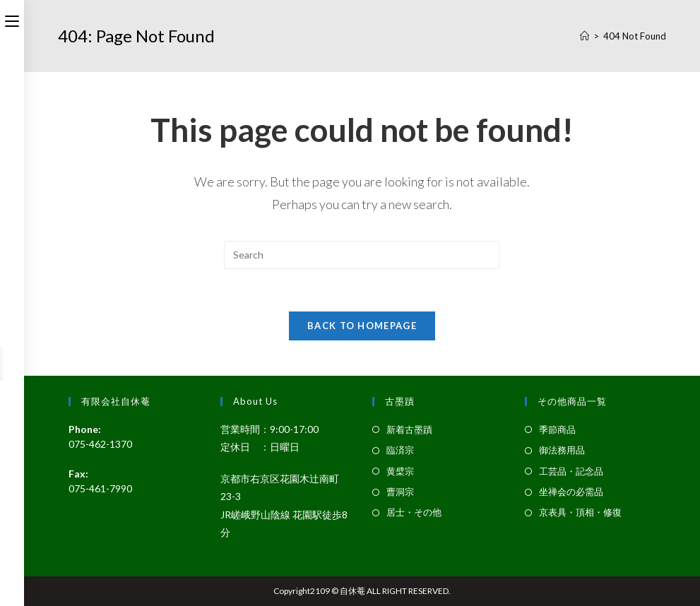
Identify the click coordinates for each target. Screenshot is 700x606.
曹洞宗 (400, 492)
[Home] (585, 36)
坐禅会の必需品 (571, 492)
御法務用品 (562, 450)
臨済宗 (400, 450)
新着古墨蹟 (409, 429)
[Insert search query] (362, 255)
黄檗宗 (400, 471)
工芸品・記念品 (571, 471)
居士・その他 (414, 512)
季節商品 (557, 429)
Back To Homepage (362, 326)
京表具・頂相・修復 (580, 512)
